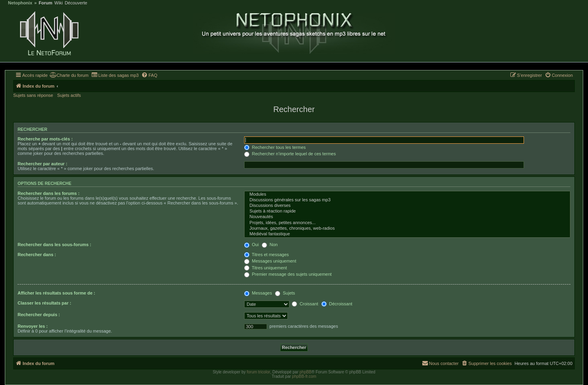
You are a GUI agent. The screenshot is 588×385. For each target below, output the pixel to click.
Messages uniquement (270, 261)
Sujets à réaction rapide (407, 211)
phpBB (305, 372)
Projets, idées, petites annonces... (407, 223)
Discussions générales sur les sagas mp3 (407, 200)
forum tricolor (259, 372)
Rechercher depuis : (39, 315)
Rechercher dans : (37, 255)
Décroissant (337, 304)
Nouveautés (407, 217)
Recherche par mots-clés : (45, 139)
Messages (258, 293)
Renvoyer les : (33, 326)
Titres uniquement (266, 268)
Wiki (59, 3)
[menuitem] (69, 75)
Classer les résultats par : (44, 303)
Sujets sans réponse (33, 95)
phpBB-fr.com (304, 376)
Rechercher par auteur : (42, 164)
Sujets (285, 293)
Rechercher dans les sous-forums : (54, 245)
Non (270, 245)
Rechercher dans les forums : (49, 193)
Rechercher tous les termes (275, 147)
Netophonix (20, 3)
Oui (251, 245)
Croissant (305, 304)
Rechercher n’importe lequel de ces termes (290, 154)
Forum (46, 3)
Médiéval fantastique (407, 234)
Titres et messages (266, 255)
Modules (407, 195)
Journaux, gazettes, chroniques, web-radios (407, 229)
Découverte (76, 3)
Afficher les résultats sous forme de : (56, 293)
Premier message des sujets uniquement (288, 274)
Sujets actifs (69, 95)
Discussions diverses (407, 206)
